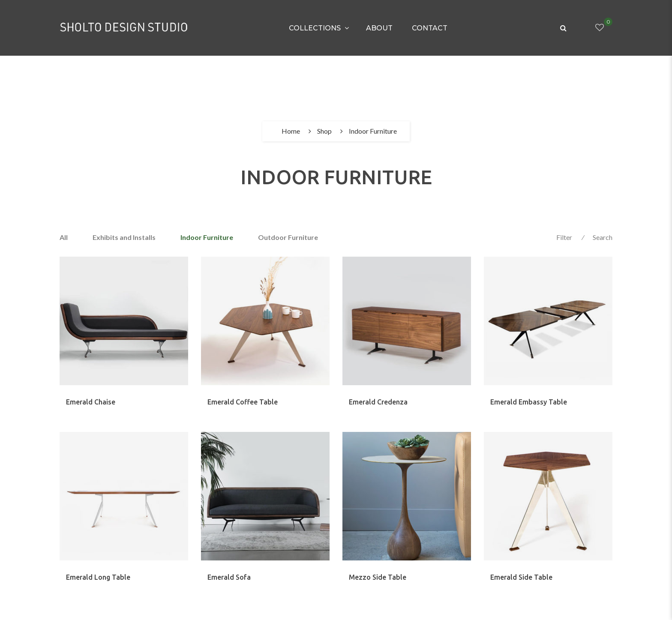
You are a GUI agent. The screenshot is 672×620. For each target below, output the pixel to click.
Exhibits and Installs (124, 237)
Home (291, 131)
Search (603, 237)
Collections (315, 28)
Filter (564, 237)
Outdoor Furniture (288, 237)
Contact (430, 28)
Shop (324, 131)
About (379, 28)
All (64, 237)
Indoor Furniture (207, 237)
